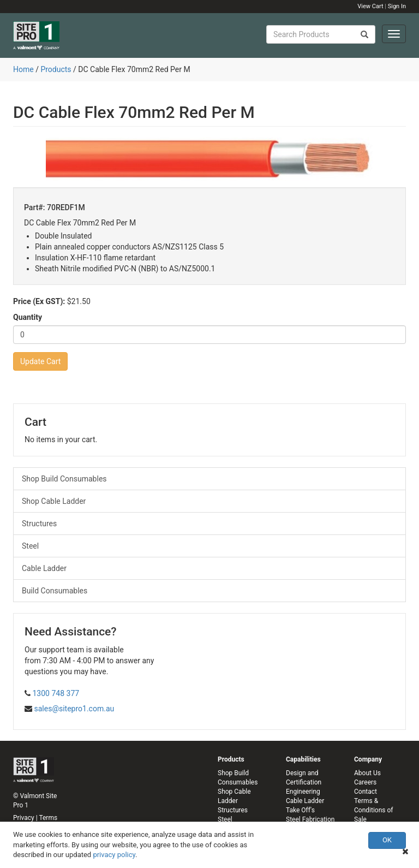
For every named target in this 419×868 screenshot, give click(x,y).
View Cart (370, 6)
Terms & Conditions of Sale (373, 810)
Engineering (303, 792)
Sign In (397, 6)
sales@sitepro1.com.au (74, 709)
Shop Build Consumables (64, 479)
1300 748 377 (56, 693)
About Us (367, 773)
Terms (48, 818)
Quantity (28, 317)
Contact (366, 792)
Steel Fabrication (310, 819)
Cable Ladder (44, 568)
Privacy (24, 818)
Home (23, 69)
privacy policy (114, 855)
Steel (30, 546)
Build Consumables (55, 591)
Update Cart (40, 361)
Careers (365, 782)
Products (56, 69)
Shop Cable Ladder (54, 501)
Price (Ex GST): (39, 301)
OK (387, 840)
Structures (39, 524)
